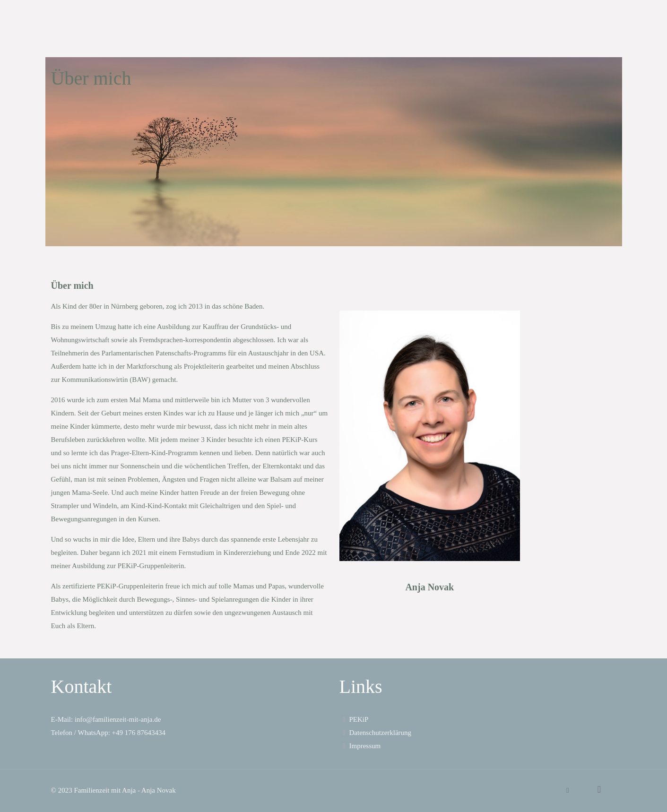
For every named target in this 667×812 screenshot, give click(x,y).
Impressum (360, 746)
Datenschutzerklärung (376, 733)
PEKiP (354, 719)
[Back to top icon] (599, 789)
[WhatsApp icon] (568, 790)
